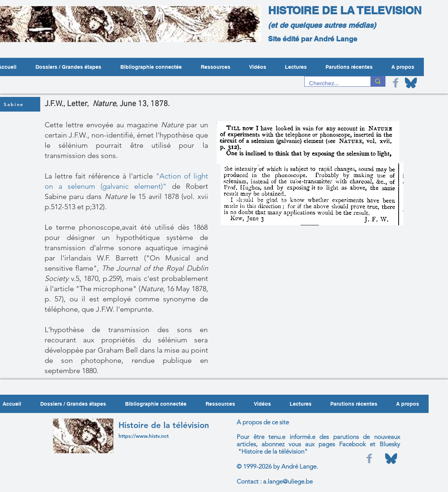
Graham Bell (118, 350)
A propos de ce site (263, 422)
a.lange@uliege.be (288, 481)
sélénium (73, 145)
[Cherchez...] (332, 83)
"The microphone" (106, 289)
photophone (101, 360)
